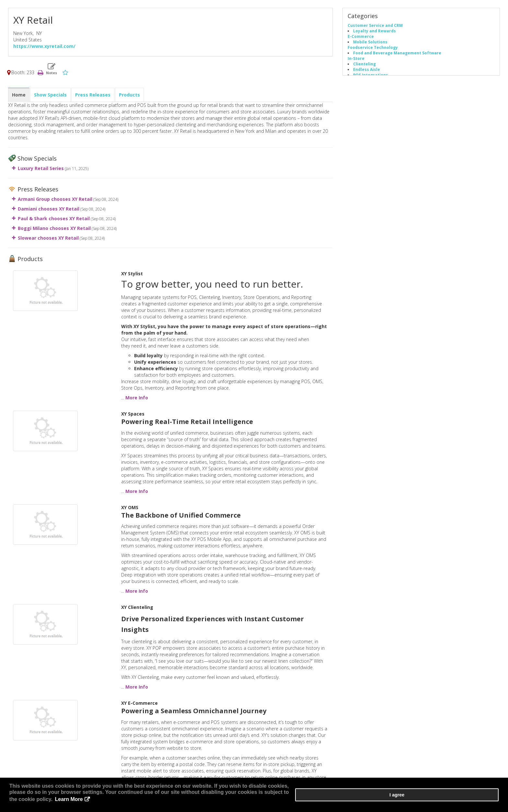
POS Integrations (371, 77)
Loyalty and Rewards (375, 33)
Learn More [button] (188, 802)
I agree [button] (479, 799)
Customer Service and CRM (375, 27)
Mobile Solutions (370, 44)
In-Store (356, 60)
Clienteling (364, 66)
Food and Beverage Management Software (397, 55)
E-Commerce (361, 38)
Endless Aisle (367, 71)
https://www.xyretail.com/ (44, 48)
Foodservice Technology (373, 49)
